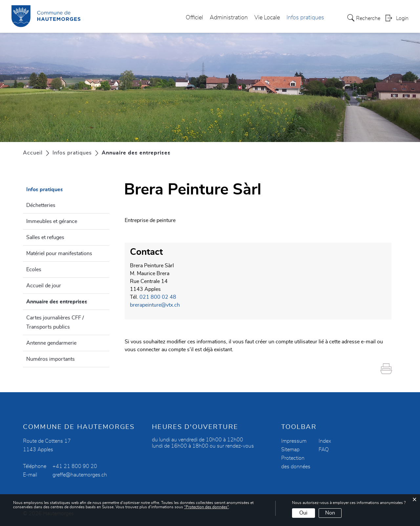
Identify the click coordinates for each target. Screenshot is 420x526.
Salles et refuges (45, 237)
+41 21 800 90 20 (75, 466)
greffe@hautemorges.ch (80, 475)
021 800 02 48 (158, 297)
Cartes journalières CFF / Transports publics (55, 322)
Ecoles (34, 270)
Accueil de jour (44, 286)
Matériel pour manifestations (59, 253)
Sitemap (290, 450)
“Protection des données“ (206, 507)
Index (325, 441)
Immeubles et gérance (52, 221)
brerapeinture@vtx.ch (155, 305)
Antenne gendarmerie (51, 343)
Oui (303, 513)
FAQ (324, 450)
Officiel (194, 18)
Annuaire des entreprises (68, 301)
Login (402, 18)
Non (330, 513)
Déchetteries (41, 205)
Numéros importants (51, 359)
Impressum (294, 441)
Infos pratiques (305, 18)
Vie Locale (267, 18)
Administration (229, 18)
